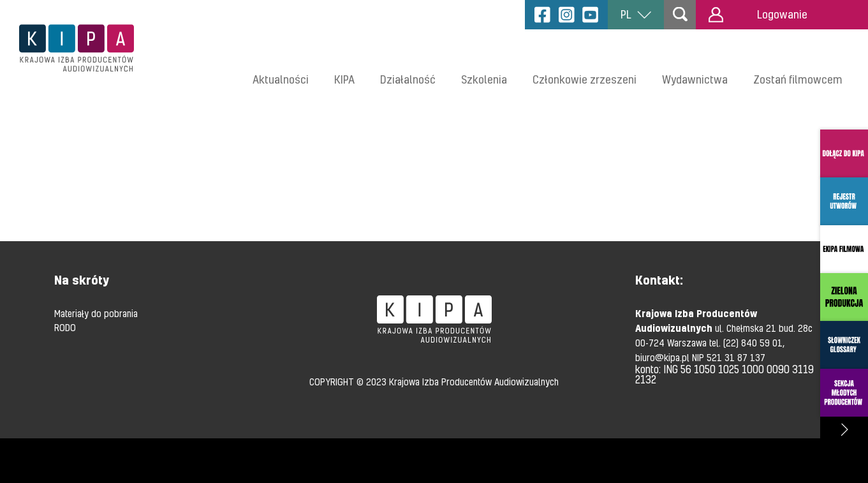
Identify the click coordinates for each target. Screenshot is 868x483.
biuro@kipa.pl (664, 357)
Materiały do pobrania (96, 313)
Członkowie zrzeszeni (585, 79)
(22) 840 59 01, (754, 343)
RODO (65, 327)
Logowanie (758, 15)
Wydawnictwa (695, 79)
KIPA (344, 79)
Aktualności (281, 79)
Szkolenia (484, 79)
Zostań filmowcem (798, 79)
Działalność (408, 79)
